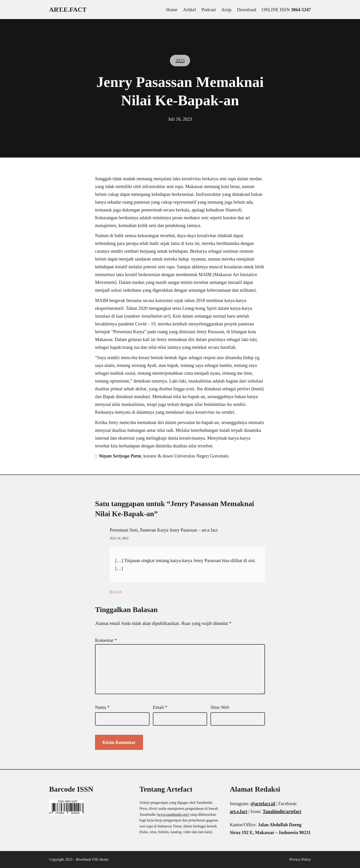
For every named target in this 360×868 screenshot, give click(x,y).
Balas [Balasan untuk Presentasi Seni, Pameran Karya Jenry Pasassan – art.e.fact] (116, 592)
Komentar (106, 640)
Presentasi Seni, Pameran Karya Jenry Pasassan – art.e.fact (164, 530)
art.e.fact (68, 10)
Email (160, 707)
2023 (180, 61)
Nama (102, 707)
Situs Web (220, 707)
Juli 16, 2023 (119, 538)
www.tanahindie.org (173, 814)
